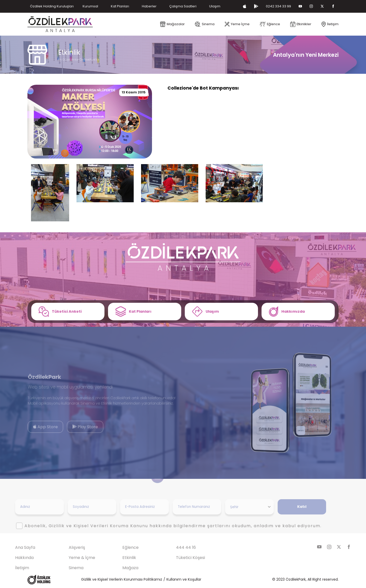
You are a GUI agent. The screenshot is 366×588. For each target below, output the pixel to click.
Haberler (149, 6)
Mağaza (122, 568)
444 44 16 (177, 547)
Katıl (293, 507)
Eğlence (122, 547)
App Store (37, 427)
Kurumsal (90, 6)
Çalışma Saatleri (183, 6)
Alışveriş (68, 547)
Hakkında (16, 558)
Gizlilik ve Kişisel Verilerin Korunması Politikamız (122, 579)
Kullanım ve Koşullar (184, 579)
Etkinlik (121, 558)
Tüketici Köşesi (182, 558)
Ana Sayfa (16, 547)
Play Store (76, 427)
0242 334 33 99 (278, 6)
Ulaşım (215, 6)
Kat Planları (120, 6)
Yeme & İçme (73, 558)
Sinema (68, 568)
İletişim (13, 568)
